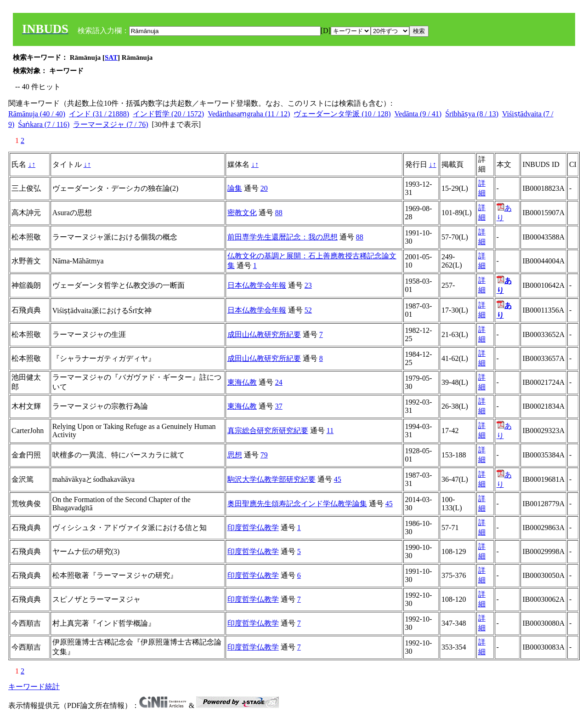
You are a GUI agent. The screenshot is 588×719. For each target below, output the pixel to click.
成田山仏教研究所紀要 (264, 334)
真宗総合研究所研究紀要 (268, 431)
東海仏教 (242, 382)
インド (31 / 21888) (99, 114)
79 (264, 455)
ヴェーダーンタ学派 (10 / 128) (342, 114)
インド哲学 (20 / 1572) (168, 114)
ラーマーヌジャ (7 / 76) (110, 124)
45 (338, 479)
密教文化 (242, 213)
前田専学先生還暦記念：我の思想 (283, 237)
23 (308, 285)
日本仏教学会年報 (257, 285)
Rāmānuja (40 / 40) (37, 114)
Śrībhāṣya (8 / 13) (472, 114)
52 (308, 310)
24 (279, 382)
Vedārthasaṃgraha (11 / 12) (249, 114)
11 (330, 431)
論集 (235, 188)
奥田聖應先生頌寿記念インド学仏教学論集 (297, 504)
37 (279, 406)
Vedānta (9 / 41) (418, 114)
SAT (111, 57)
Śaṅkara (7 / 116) (44, 124)
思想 (235, 455)
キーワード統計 (34, 687)
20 (264, 188)
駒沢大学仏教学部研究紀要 (271, 479)
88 (279, 213)
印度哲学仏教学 (253, 528)
